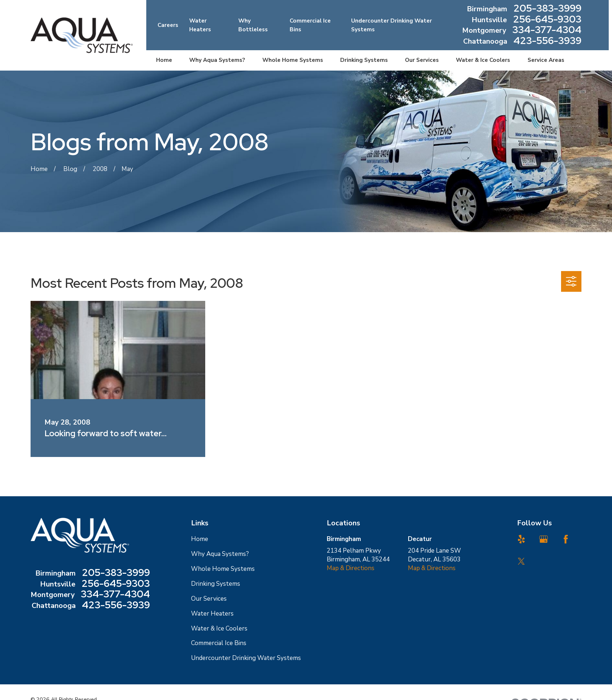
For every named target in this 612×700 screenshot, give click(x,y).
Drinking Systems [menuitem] (364, 60)
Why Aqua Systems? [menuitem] (217, 60)
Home (200, 539)
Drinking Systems (216, 584)
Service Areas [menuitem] (546, 60)
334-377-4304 (547, 31)
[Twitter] (521, 561)
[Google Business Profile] (544, 539)
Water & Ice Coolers (219, 629)
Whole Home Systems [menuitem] (293, 60)
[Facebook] (566, 539)
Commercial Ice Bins (219, 643)
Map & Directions (351, 568)
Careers (168, 25)
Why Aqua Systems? (220, 554)
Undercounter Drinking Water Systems (246, 658)
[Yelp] (521, 539)
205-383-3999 (547, 9)
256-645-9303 (547, 20)
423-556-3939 (547, 41)
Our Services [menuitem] (422, 60)
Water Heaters (212, 614)
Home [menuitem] (164, 60)
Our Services (209, 599)
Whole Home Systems (223, 569)
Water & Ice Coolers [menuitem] (483, 60)
